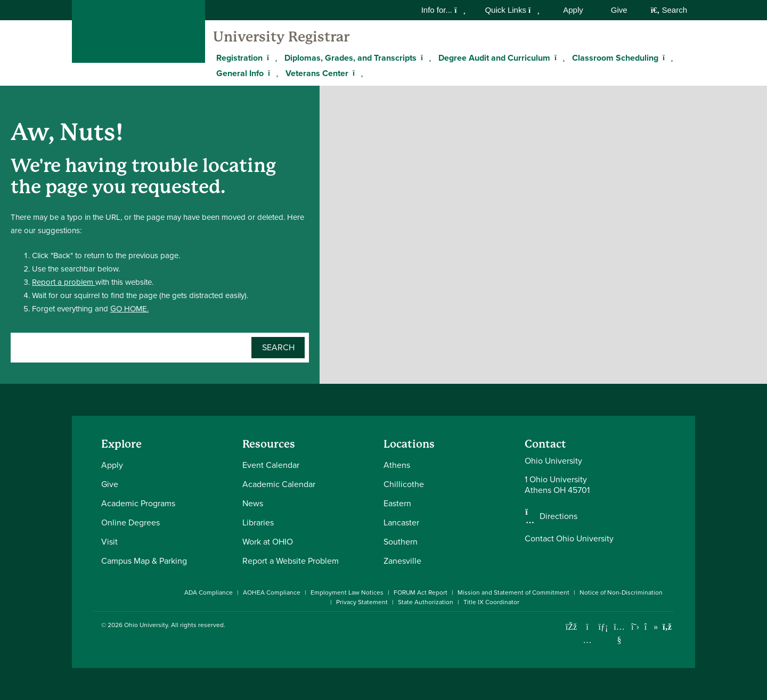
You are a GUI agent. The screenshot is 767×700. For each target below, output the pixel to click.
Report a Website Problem (291, 561)
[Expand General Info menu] (272, 73)
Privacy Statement (362, 602)
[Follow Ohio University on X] (635, 627)
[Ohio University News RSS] (667, 627)
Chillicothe (404, 484)
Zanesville (402, 561)
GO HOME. (129, 309)
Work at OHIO (268, 542)
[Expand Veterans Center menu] (356, 73)
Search (669, 10)
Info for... (444, 10)
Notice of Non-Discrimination (621, 592)
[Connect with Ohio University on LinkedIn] (603, 627)
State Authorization (426, 602)
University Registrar (281, 37)
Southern (401, 542)
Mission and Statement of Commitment (513, 592)
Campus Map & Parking (144, 561)
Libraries (258, 522)
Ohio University (146, 625)
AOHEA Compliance (272, 592)
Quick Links (512, 10)
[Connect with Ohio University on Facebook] (571, 627)
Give (619, 10)
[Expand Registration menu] (271, 57)
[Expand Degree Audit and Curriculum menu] (558, 57)
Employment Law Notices (347, 592)
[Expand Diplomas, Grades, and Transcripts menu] (425, 57)
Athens (397, 465)
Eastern (397, 503)
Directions (558, 516)
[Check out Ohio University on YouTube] (619, 633)
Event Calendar (271, 465)
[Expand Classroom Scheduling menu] (666, 57)
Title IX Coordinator (491, 602)
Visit (109, 542)
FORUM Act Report (421, 592)
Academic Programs (138, 503)
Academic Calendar (279, 484)
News (253, 503)
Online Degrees (130, 522)
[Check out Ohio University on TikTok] (651, 627)
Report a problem (64, 282)
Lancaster (401, 522)
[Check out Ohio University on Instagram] (587, 640)
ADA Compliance (209, 592)
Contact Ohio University (569, 538)
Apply (573, 10)
